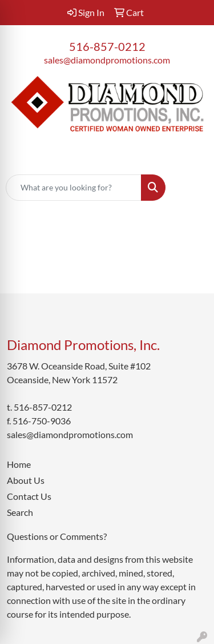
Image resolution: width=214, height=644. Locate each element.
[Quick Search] (74, 188)
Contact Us (29, 496)
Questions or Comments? (57, 536)
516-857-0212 (107, 46)
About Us (26, 480)
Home (19, 464)
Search (20, 512)
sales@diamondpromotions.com (107, 60)
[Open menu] (191, 188)
